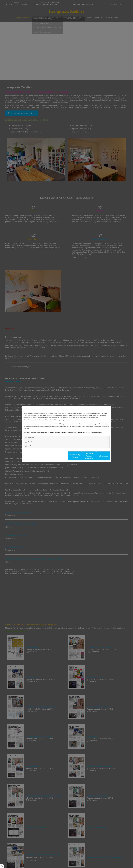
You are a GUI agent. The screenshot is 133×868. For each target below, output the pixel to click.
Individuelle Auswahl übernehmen (80, 456)
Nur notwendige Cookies (60, 456)
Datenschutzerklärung (29, 456)
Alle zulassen (100, 456)
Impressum (39, 456)
